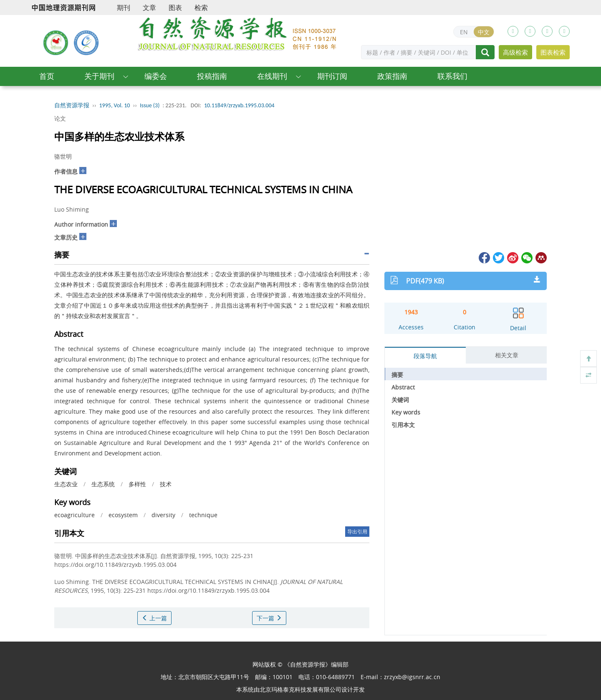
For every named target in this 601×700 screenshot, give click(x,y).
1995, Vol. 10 (115, 105)
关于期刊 (99, 76)
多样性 (137, 484)
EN (464, 32)
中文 (484, 32)
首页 (47, 76)
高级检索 (515, 52)
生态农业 (66, 484)
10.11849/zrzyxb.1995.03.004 (239, 105)
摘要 (397, 375)
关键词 (400, 400)
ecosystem (123, 515)
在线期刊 (272, 76)
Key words (406, 412)
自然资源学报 (72, 105)
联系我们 (452, 76)
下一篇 (269, 618)
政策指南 (392, 76)
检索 (201, 8)
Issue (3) (150, 105)
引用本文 (403, 425)
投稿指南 (212, 76)
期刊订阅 (332, 76)
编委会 (156, 76)
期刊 (124, 8)
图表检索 (553, 52)
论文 (60, 118)
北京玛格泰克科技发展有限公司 (300, 689)
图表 (175, 8)
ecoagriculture (74, 515)
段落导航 (425, 356)
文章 (149, 8)
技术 (166, 484)
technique (203, 515)
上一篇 (154, 618)
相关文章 (507, 355)
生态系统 (103, 484)
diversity (163, 515)
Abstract (403, 387)
